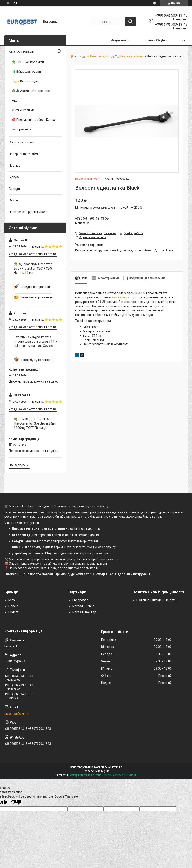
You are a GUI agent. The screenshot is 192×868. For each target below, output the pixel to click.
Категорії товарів (21, 51)
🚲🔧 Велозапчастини (127, 56)
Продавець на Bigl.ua (96, 771)
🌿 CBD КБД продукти (28, 62)
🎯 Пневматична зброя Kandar (34, 120)
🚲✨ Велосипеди (95, 56)
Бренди (14, 189)
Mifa (12, 600)
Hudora (13, 612)
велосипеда (120, 297)
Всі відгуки (18, 465)
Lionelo (13, 606)
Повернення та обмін (24, 154)
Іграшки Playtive (155, 40)
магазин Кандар (84, 612)
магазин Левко (83, 606)
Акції (16, 100)
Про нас (14, 166)
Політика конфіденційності (28, 212)
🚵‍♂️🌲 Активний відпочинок (32, 91)
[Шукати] (130, 22)
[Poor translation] (16, 803)
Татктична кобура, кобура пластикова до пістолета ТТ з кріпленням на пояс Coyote (35, 341)
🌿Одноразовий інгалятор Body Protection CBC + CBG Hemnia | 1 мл (33, 268)
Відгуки (14, 177)
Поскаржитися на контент (85, 775)
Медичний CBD (121, 40)
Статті (13, 200)
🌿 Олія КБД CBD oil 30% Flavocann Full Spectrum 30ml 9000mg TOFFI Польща (35, 424)
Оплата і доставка (22, 142)
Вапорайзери (22, 129)
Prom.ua (117, 767)
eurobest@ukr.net (17, 714)
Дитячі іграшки (23, 110)
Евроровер (80, 600)
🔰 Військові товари (26, 72)
